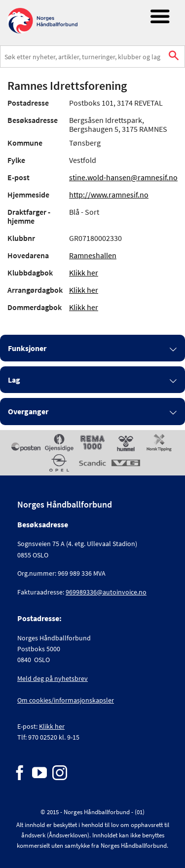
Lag (14, 380)
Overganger (28, 411)
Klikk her (84, 273)
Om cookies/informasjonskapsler (66, 700)
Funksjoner (27, 348)
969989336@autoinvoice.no (106, 592)
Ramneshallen (93, 255)
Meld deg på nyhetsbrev (53, 678)
